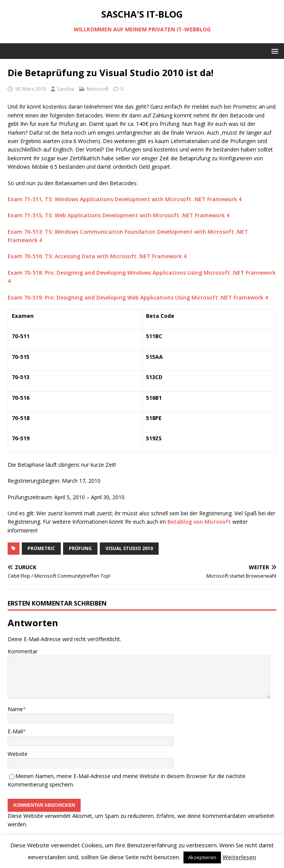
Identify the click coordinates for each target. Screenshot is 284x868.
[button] (273, 51)
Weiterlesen (239, 857)
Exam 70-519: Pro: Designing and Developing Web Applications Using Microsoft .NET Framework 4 (138, 297)
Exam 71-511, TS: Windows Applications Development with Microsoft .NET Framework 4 (125, 199)
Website (18, 754)
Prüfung (80, 548)
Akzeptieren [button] (202, 857)
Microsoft (98, 89)
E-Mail (15, 731)
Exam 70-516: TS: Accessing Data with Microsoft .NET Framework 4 (97, 256)
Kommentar (23, 651)
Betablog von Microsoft (199, 522)
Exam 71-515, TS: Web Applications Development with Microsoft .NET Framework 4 (118, 215)
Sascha (66, 89)
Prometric (41, 548)
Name (15, 709)
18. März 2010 (30, 89)
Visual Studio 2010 (129, 548)
